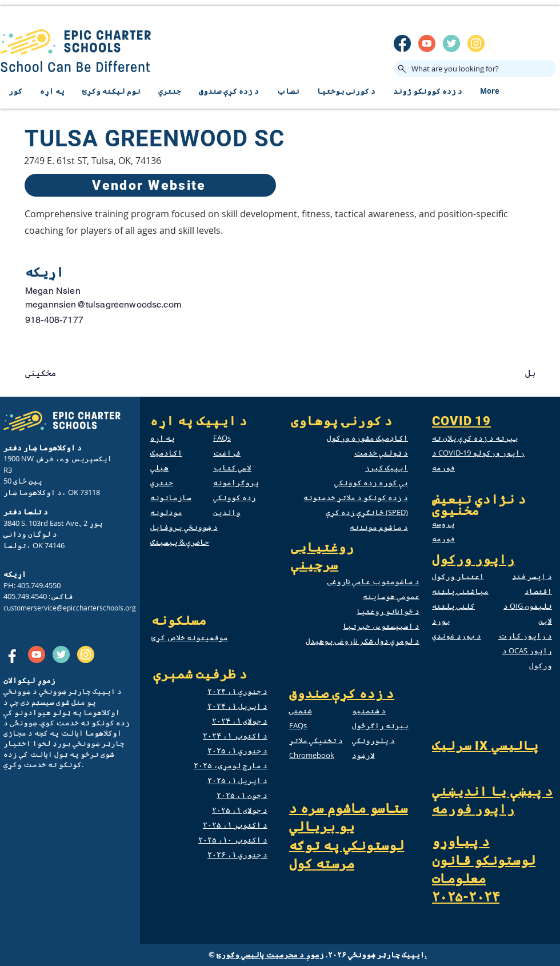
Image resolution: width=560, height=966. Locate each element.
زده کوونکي (235, 497)
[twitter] (451, 43)
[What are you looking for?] (475, 69)
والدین (227, 512)
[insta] (476, 43)
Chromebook (312, 755)
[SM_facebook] (402, 43)
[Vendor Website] (150, 185)
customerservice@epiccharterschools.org (70, 608)
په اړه (163, 438)
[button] (63, 373)
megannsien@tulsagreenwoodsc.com (103, 304)
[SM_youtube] (427, 43)
